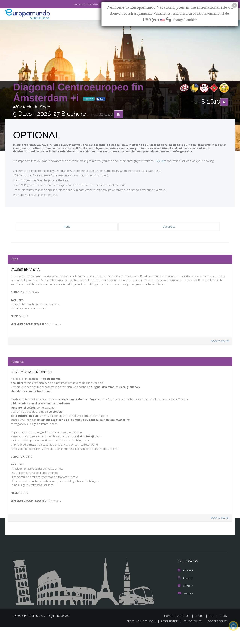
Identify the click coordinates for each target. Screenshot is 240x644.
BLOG (223, 632)
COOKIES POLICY (216, 638)
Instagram (186, 595)
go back (89, 99)
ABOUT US (184, 632)
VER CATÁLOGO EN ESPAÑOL (78, 4)
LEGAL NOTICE (167, 638)
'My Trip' (154, 161)
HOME (169, 632)
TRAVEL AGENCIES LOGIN (138, 638)
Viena (67, 227)
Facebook (186, 587)
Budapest (169, 227)
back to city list (220, 346)
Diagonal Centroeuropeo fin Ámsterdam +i (78, 93)
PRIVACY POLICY (191, 638)
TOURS (200, 632)
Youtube (185, 610)
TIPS (212, 632)
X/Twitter (185, 602)
